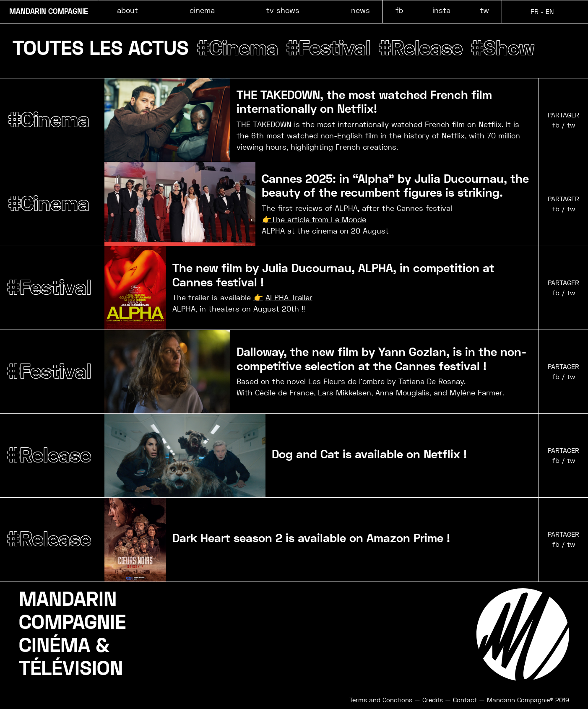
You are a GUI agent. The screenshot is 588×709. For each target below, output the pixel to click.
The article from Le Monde (319, 219)
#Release (421, 49)
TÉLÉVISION (71, 669)
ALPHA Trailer (289, 297)
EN (550, 12)
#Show (503, 49)
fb (399, 10)
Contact (465, 700)
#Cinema (238, 49)
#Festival (328, 49)
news (360, 10)
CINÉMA (55, 646)
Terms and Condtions (381, 700)
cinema (202, 10)
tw (484, 10)
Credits (433, 700)
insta (441, 10)
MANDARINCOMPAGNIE (72, 611)
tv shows (283, 10)
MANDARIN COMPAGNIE (49, 12)
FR (535, 12)
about (127, 10)
